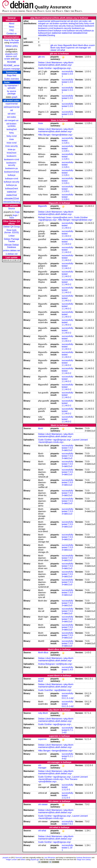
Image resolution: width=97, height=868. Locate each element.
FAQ (12, 30)
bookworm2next (12, 172)
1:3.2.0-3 (66, 790)
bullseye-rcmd (12, 179)
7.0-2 (70, 824)
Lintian (12, 236)
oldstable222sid (12, 199)
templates (14, 43)
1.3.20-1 (66, 143)
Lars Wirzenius (50, 858)
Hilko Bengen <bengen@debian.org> (55, 135)
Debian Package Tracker (12, 240)
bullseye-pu (12, 185)
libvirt (75, 45)
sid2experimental (12, 107)
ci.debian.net (12, 254)
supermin (70, 48)
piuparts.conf (11, 54)
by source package (12, 92)
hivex (60, 45)
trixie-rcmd (12, 143)
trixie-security (12, 146)
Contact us (12, 33)
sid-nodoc (12, 117)
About (12, 23)
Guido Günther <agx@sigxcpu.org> (55, 68)
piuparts (6, 858)
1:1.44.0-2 (66, 228)
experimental (12, 104)
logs (17, 59)
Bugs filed (12, 75)
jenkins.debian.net (12, 250)
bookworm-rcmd (12, 159)
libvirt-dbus (83, 45)
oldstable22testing (12, 202)
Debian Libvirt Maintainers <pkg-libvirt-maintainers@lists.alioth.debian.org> (56, 64)
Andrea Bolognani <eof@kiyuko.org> (55, 664)
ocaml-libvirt (41, 680)
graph (15, 97)
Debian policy (12, 46)
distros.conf (11, 56)
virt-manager (81, 48)
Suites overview (12, 79)
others (23, 860)
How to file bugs (12, 40)
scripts (7, 59)
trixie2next (12, 153)
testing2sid (12, 129)
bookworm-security (12, 164)
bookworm (12, 156)
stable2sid (12, 192)
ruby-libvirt (61, 48)
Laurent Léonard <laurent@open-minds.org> (63, 441)
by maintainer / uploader (12, 87)
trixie (12, 139)
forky (12, 133)
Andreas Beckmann (84, 858)
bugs (17, 212)
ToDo (12, 218)
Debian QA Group (12, 227)
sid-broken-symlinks (12, 125)
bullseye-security (12, 182)
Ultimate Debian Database (12, 246)
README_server (12, 65)
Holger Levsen (12, 860)
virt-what (61, 50)
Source (12, 209)
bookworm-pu (12, 168)
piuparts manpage (12, 69)
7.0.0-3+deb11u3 (67, 449)
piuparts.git (34, 860)
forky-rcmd (12, 136)
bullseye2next (12, 189)
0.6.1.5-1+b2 (68, 698)
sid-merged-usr (12, 120)
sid (12, 110)
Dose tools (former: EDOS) (12, 231)
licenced (19, 858)
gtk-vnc (54, 45)
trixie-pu (12, 149)
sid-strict (12, 114)
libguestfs (68, 45)
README (12, 62)
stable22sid (12, 195)
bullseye (15, 82)
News (12, 27)
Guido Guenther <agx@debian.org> (55, 690)
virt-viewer (43, 804)
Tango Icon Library (84, 860)
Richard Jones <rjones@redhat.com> (55, 217)
